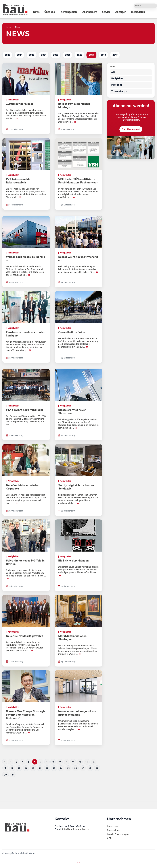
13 (80, 762)
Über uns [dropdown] (49, 12)
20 (33, 768)
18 (19, 768)
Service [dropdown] (106, 12)
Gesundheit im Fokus (72, 332)
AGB (109, 838)
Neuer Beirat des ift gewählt (24, 636)
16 (5, 768)
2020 (79, 55)
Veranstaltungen (119, 91)
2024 (32, 55)
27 (83, 768)
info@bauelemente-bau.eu (76, 829)
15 (94, 762)
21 (40, 768)
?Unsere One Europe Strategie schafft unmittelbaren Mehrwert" (26, 715)
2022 (56, 55)
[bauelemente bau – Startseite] (16, 828)
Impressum (113, 826)
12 (73, 762)
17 (12, 768)
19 (26, 768)
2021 (67, 55)
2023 (44, 55)
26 (76, 768)
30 (6, 775)
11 (66, 762)
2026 (7, 55)
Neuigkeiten (117, 79)
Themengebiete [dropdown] (68, 12)
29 (97, 768)
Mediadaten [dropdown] (138, 12)
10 (60, 762)
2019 (91, 55)
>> (17, 118)
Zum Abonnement (131, 129)
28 (90, 768)
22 (47, 768)
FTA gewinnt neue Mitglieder (25, 410)
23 (54, 768)
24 (61, 768)
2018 (103, 55)
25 (68, 768)
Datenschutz (113, 830)
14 (87, 762)
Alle (113, 72)
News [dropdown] (36, 12)
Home (9, 27)
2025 (19, 55)
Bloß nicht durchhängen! (74, 561)
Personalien (117, 85)
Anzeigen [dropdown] (121, 12)
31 (13, 775)
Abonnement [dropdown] (90, 12)
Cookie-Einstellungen (118, 834)
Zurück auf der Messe (20, 104)
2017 (115, 55)
